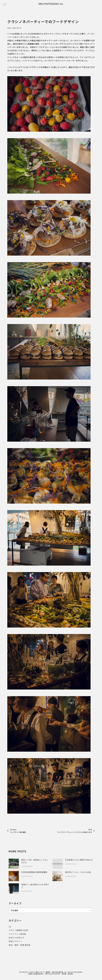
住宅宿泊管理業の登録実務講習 (34, 872)
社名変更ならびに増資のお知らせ (79, 860)
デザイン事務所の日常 (18, 930)
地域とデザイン (15, 941)
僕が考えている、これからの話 (78, 872)
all (10, 927)
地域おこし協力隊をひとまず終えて (35, 886)
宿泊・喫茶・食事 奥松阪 (19, 945)
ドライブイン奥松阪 (17, 934)
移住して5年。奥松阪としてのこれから (35, 861)
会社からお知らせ (16, 938)
